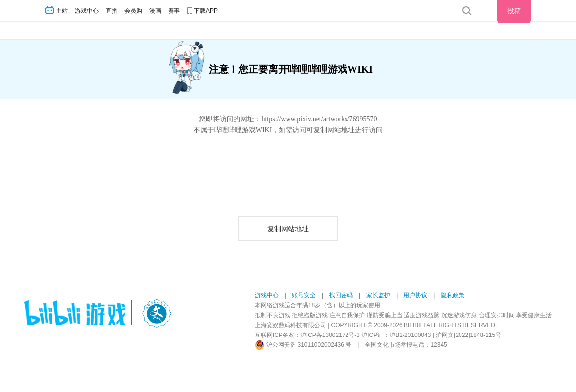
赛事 (174, 11)
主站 (57, 11)
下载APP (206, 11)
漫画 (155, 11)
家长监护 (378, 295)
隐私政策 (453, 295)
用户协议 (415, 295)
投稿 (514, 11)
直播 (112, 11)
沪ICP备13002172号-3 (330, 335)
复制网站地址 (288, 229)
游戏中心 (87, 11)
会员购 (133, 11)
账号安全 (304, 295)
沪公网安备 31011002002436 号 (303, 345)
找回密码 (341, 295)
